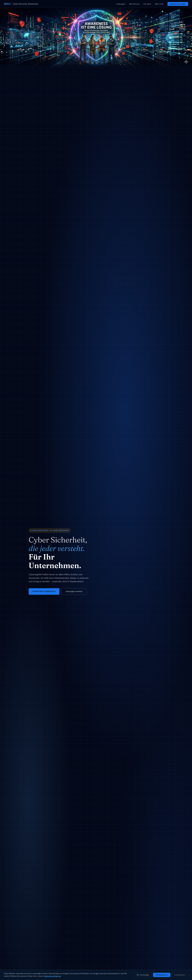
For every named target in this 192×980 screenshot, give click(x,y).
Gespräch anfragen (178, 4)
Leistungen (121, 4)
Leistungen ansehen (74, 591)
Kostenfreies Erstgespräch (44, 591)
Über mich (159, 4)
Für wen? (147, 4)
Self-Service (134, 4)
